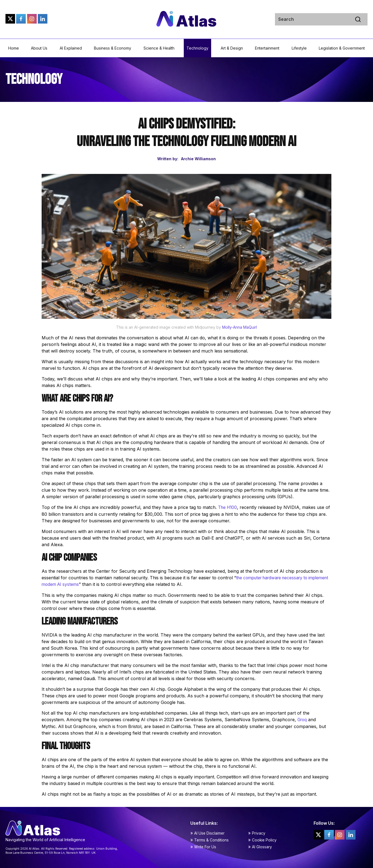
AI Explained (71, 48)
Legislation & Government (342, 48)
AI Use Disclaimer (210, 832)
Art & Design (232, 48)
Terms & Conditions (212, 839)
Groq (303, 719)
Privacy (259, 832)
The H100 (228, 507)
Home (14, 48)
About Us (39, 48)
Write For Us (205, 846)
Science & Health (159, 48)
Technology (197, 48)
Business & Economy (113, 48)
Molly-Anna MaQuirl (239, 327)
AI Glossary (262, 846)
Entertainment (267, 48)
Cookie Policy (265, 839)
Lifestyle (299, 48)
